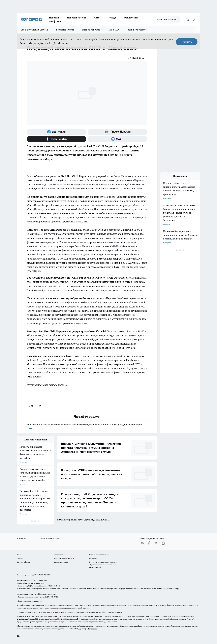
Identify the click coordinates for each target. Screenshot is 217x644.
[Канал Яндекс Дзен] (56, 139)
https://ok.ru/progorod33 (49, 619)
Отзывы (20, 558)
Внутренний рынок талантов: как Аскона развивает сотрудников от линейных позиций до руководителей (87, 427)
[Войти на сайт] (195, 19)
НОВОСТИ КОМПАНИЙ (51, 539)
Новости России (76, 18)
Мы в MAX (114, 30)
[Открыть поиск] (187, 19)
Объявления (131, 18)
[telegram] (41, 406)
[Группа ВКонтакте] (56, 132)
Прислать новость (167, 19)
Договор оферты (23, 562)
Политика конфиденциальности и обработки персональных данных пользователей (103, 565)
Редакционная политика (99, 555)
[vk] (31, 406)
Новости (54, 18)
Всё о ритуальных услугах (34, 30)
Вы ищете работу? (137, 30)
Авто (97, 18)
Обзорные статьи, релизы (63, 558)
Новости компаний (61, 562)
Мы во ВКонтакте (91, 30)
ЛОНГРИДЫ (21, 539)
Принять (187, 42)
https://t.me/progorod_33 (70, 619)
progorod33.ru (102, 612)
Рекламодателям (65, 30)
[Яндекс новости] (117, 132)
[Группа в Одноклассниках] (149, 543)
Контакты (93, 558)
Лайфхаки (55, 21)
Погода (112, 18)
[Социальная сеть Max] (117, 139)
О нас (19, 555)
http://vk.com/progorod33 (27, 619)
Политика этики (59, 555)
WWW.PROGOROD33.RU (41, 575)
